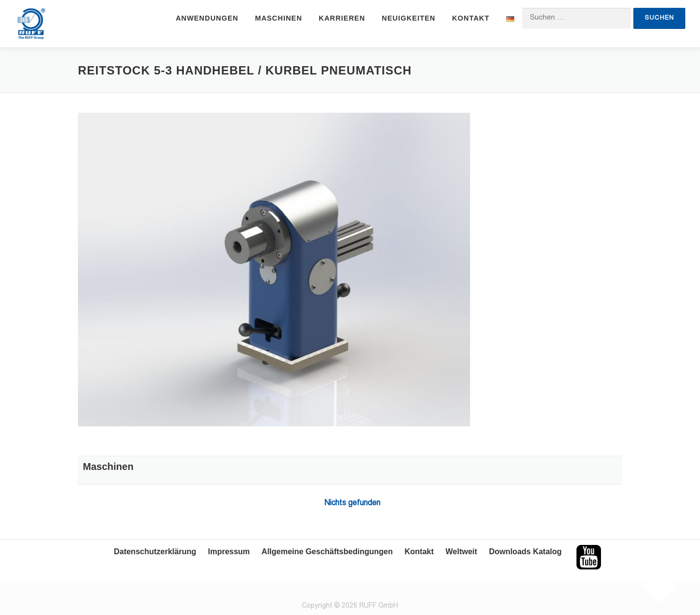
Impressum (229, 552)
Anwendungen (207, 18)
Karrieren (342, 18)
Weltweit (462, 552)
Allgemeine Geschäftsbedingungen (327, 552)
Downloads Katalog (525, 552)
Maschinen (278, 18)
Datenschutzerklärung (155, 552)
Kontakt (471, 18)
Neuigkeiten (409, 18)
